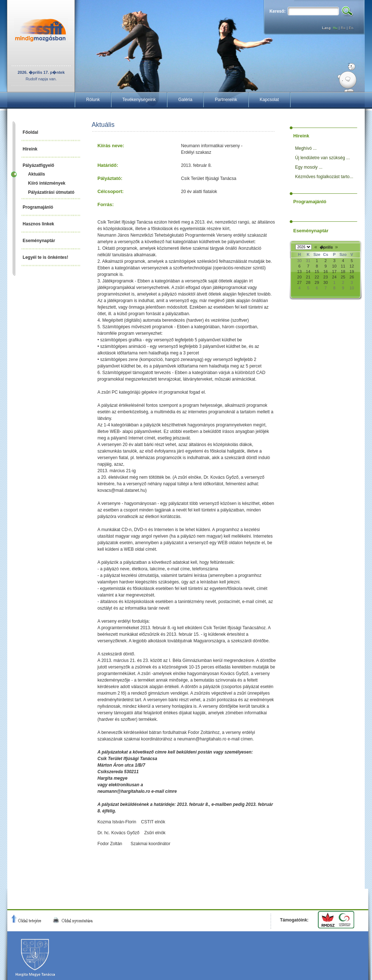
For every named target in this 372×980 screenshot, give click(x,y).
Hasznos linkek (38, 224)
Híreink (30, 149)
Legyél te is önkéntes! (45, 257)
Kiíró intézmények (47, 183)
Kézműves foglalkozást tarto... (324, 177)
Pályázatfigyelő (38, 165)
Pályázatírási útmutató (51, 192)
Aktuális (37, 174)
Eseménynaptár (39, 241)
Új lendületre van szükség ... (322, 158)
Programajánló (38, 207)
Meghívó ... (306, 148)
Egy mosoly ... (309, 167)
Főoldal (30, 132)
